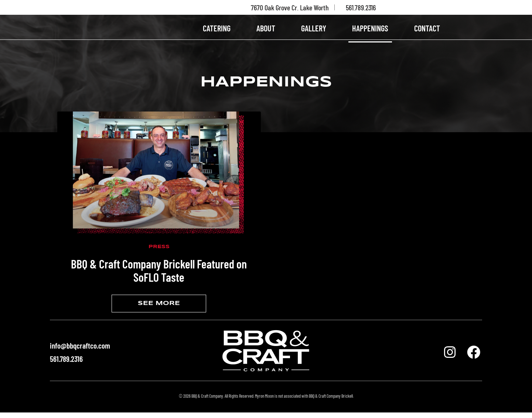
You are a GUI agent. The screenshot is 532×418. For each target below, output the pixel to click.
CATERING (217, 31)
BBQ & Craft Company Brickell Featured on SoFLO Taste (159, 276)
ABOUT (266, 31)
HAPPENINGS (370, 31)
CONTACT (427, 31)
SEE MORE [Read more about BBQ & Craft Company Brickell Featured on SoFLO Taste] (159, 309)
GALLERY (314, 31)
